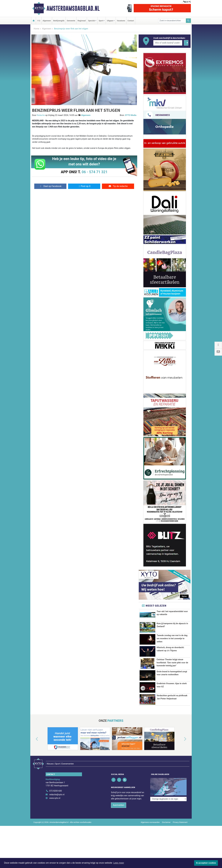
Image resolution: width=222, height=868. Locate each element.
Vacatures (121, 21)
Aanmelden (119, 799)
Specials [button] (92, 21)
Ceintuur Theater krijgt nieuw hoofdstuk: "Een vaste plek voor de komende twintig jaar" (172, 663)
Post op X (84, 186)
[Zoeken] (188, 21)
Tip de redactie (118, 186)
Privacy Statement (180, 816)
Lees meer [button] (119, 863)
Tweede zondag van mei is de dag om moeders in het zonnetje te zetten (172, 638)
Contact (131, 21)
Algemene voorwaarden (150, 816)
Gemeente (71, 21)
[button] (34, 739)
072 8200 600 (55, 785)
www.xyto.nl (55, 792)
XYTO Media (131, 115)
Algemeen (47, 21)
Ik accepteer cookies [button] (206, 863)
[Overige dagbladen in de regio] (168, 779)
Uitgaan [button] (110, 21)
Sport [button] (101, 21)
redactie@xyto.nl (57, 789)
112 (39, 21)
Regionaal (82, 21)
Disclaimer (166, 816)
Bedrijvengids (59, 21)
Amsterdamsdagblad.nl (73, 8)
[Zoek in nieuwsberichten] (172, 21)
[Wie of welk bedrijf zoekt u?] (168, 43)
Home (36, 29)
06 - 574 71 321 (95, 172)
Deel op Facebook (50, 186)
